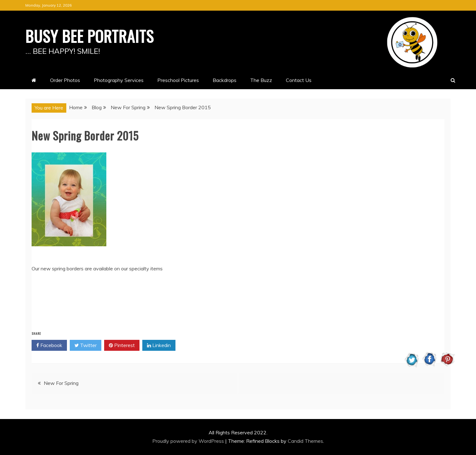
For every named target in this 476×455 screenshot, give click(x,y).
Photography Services (119, 80)
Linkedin (159, 345)
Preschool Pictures (178, 80)
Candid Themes (305, 441)
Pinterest (122, 345)
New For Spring (61, 383)
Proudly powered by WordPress (189, 441)
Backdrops (225, 80)
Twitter (86, 345)
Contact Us (299, 80)
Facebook (49, 345)
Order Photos (65, 80)
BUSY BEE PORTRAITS (90, 36)
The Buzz (261, 80)
